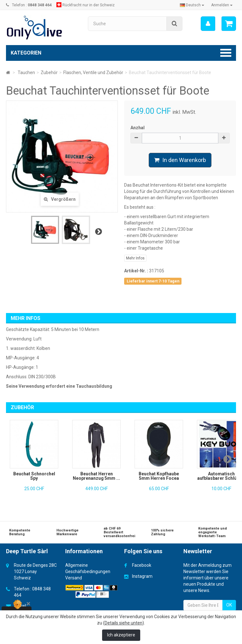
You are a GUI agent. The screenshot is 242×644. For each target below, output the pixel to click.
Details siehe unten (124, 623)
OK (229, 605)
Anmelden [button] (222, 5)
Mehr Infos (135, 258)
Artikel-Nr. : (136, 271)
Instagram (142, 576)
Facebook (142, 565)
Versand (74, 578)
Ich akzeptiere (121, 635)
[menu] (208, 24)
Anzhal (138, 128)
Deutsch (192, 5)
